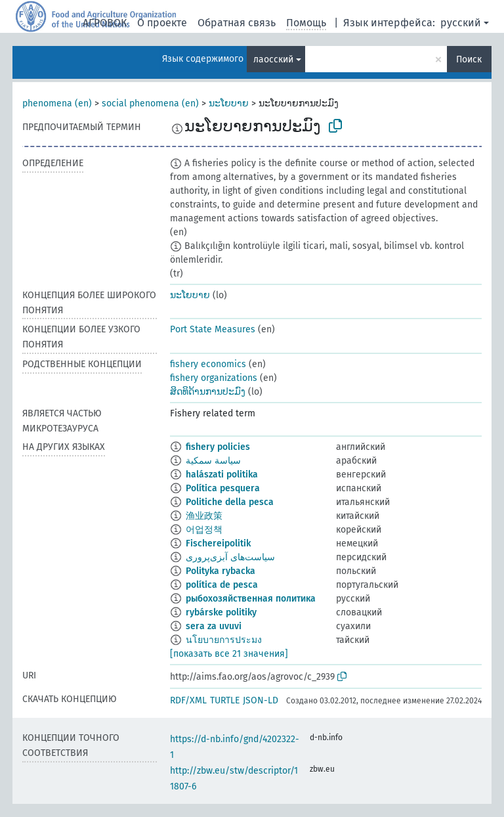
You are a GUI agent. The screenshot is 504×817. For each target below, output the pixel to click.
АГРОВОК (105, 23)
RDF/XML (188, 700)
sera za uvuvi (214, 626)
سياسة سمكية (213, 461)
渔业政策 (204, 516)
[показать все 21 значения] (229, 654)
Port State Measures (213, 329)
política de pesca (222, 585)
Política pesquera (223, 488)
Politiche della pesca (230, 502)
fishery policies (218, 447)
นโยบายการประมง (224, 640)
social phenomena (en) (150, 103)
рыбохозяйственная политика (251, 599)
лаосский (273, 59)
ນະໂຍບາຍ (229, 103)
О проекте (162, 23)
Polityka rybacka (220, 571)
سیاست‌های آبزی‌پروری (230, 557)
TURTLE (225, 700)
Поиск (469, 59)
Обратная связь (237, 23)
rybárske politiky (221, 612)
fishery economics (208, 364)
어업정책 (204, 530)
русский (461, 23)
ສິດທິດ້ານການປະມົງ (208, 392)
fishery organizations (214, 378)
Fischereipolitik (218, 543)
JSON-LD (261, 700)
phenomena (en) (57, 103)
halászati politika (222, 475)
